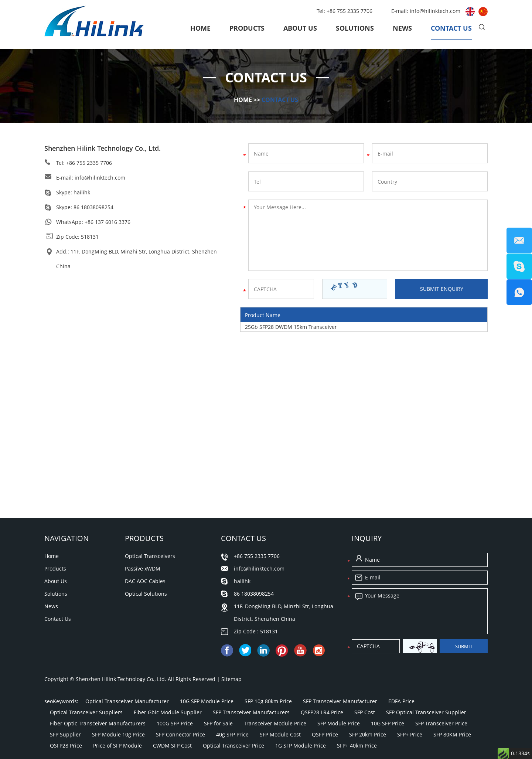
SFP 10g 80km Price (268, 701)
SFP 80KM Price (452, 734)
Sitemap (231, 679)
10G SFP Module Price (207, 701)
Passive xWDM (143, 569)
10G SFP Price (388, 723)
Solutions (355, 28)
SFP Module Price (339, 723)
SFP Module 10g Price (118, 734)
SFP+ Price (410, 734)
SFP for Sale (218, 723)
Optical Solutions (146, 594)
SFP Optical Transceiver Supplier (426, 712)
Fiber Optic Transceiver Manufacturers (98, 723)
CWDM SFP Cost (172, 746)
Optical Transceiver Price (233, 746)
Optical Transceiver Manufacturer (127, 701)
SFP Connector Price (180, 734)
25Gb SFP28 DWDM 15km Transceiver (291, 327)
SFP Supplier (65, 734)
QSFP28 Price (66, 746)
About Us (300, 28)
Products (247, 28)
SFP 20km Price (368, 734)
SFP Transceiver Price (441, 723)
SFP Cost (365, 712)
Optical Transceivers (150, 556)
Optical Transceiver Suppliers (86, 712)
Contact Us (451, 28)
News (402, 28)
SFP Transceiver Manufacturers (251, 712)
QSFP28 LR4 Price (322, 712)
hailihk (82, 192)
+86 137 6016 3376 (108, 222)
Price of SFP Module (117, 746)
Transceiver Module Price (275, 723)
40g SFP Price (232, 734)
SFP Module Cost (280, 734)
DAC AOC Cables (145, 581)
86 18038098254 (93, 207)
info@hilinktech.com (436, 11)
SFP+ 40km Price (357, 746)
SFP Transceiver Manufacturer (340, 701)
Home (200, 28)
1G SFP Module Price (301, 746)
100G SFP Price (175, 723)
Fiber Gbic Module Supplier (168, 712)
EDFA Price (401, 701)
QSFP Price (325, 734)
